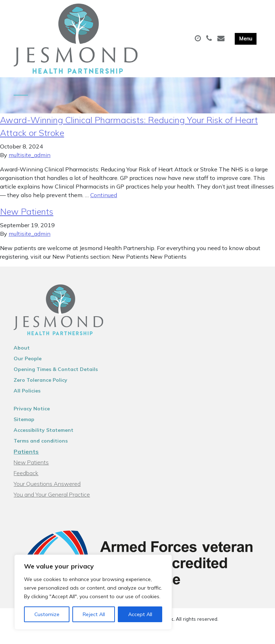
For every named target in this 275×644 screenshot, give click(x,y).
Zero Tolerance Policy (40, 387)
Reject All (94, 614)
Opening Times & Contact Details (56, 376)
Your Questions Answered (47, 491)
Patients (26, 458)
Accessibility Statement (44, 437)
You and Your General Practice (52, 501)
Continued (104, 202)
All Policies (27, 397)
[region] (93, 592)
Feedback (26, 480)
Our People (28, 365)
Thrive (163, 633)
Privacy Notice (32, 415)
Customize (47, 614)
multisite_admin (30, 162)
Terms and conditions (41, 448)
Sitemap (24, 426)
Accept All (140, 614)
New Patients (27, 218)
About (22, 355)
